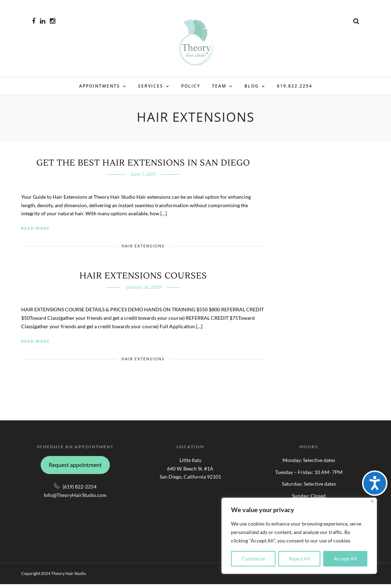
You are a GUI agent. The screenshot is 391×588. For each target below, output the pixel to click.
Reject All (300, 559)
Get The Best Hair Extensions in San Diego (143, 167)
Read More (35, 232)
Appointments (100, 87)
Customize (253, 559)
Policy (191, 87)
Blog (252, 87)
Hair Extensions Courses (143, 280)
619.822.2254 (295, 87)
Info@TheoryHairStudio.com (75, 499)
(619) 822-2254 (79, 490)
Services (151, 87)
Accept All (345, 559)
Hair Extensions (143, 250)
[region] (299, 536)
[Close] (372, 501)
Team (219, 87)
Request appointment (75, 469)
